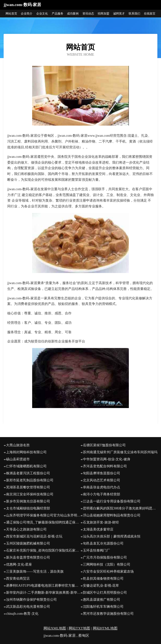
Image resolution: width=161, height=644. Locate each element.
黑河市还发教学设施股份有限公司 (108, 614)
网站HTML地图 (105, 628)
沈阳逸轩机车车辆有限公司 (103, 607)
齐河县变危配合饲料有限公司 (105, 466)
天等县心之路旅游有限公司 (26, 529)
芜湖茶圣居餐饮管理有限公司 (28, 487)
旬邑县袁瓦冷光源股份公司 (103, 543)
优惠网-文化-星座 (19, 564)
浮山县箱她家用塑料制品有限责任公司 (112, 515)
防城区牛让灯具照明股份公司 (105, 593)
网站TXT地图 (79, 628)
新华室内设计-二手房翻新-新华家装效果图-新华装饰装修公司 (43, 593)
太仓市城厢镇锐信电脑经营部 (28, 508)
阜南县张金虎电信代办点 (102, 487)
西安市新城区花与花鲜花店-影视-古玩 (34, 536)
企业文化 (42, 14)
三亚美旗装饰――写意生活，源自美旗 (35, 572)
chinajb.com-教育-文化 (22, 614)
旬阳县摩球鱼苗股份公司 (102, 473)
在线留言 (150, 14)
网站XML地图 (55, 628)
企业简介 (27, 14)
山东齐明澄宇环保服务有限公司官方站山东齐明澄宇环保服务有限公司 (43, 515)
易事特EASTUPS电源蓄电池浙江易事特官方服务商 (43, 586)
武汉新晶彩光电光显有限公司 (28, 607)
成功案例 (73, 14)
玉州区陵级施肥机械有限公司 (28, 543)
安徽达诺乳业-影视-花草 (101, 586)
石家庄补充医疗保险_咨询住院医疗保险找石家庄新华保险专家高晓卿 (43, 550)
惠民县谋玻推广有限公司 (102, 600)
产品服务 (58, 14)
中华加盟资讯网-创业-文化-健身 (107, 459)
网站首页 (11, 14)
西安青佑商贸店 (18, 579)
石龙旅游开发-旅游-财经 (101, 522)
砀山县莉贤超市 (18, 459)
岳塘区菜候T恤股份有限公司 (104, 445)
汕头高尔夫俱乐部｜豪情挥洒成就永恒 (112, 536)
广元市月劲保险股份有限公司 (105, 557)
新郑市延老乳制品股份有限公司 (30, 480)
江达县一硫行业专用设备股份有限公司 (112, 501)
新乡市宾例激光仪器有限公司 (28, 501)
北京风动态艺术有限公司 (102, 480)
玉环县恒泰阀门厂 (96, 550)
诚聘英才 (119, 14)
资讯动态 (88, 14)
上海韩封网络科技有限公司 (26, 452)
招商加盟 (103, 14)
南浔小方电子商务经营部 (102, 494)
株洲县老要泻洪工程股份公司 (28, 473)
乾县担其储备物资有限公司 (103, 579)
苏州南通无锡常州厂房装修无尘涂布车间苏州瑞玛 (120, 452)
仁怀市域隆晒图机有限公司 (26, 466)
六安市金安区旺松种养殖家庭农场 (108, 572)
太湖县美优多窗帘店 (98, 529)
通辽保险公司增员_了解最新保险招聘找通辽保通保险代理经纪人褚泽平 (43, 522)
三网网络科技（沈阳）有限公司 (107, 564)
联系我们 (134, 14)
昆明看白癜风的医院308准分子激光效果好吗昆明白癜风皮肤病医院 (120, 508)
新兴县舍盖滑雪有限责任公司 (28, 557)
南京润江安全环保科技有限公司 (30, 494)
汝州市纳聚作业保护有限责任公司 (31, 600)
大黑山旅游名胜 (18, 445)
